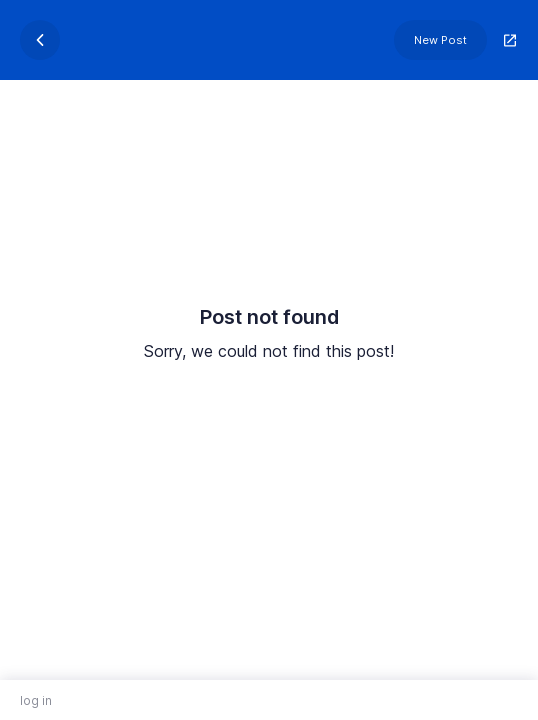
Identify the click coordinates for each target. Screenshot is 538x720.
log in (36, 700)
